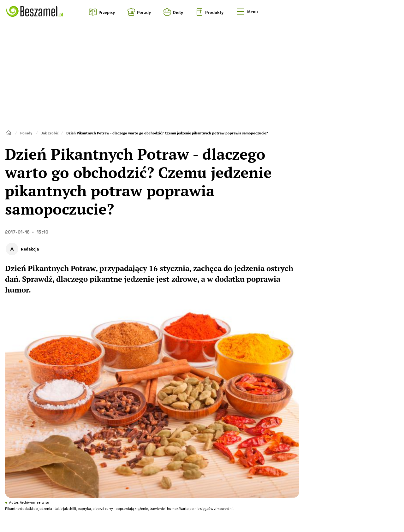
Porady (26, 133)
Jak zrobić (50, 133)
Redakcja (30, 249)
